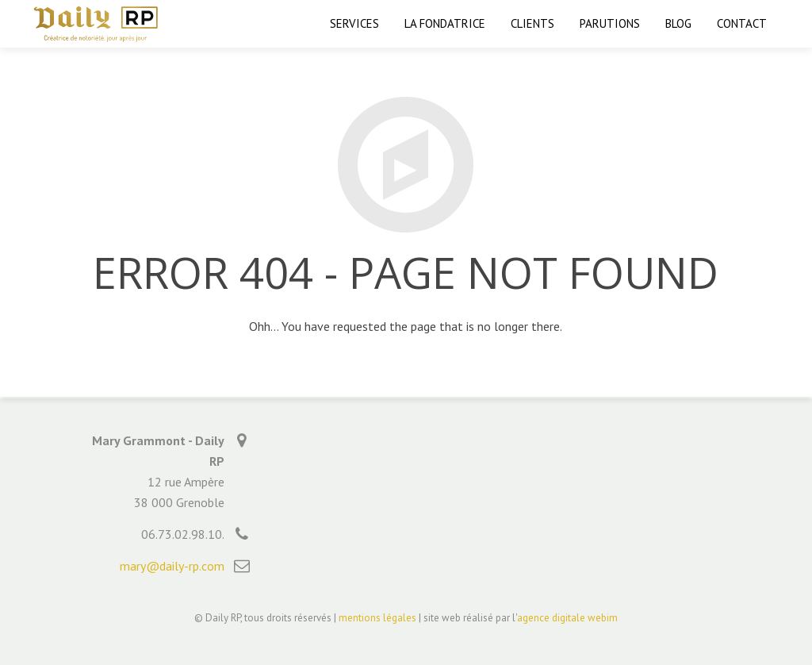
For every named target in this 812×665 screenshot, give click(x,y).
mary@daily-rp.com (172, 566)
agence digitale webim (567, 618)
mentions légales (377, 618)
